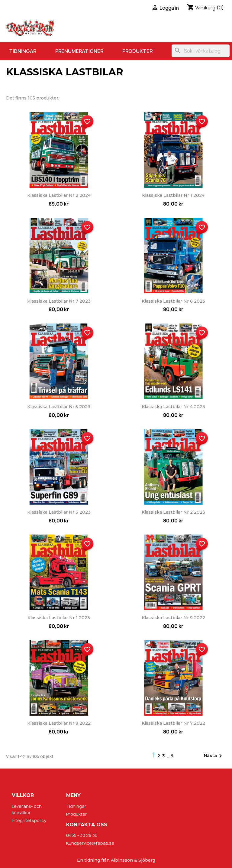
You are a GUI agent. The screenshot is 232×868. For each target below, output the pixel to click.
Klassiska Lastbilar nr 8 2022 (59, 723)
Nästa (214, 756)
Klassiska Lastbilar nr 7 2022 (173, 723)
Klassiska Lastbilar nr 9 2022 (173, 618)
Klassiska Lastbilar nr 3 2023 (59, 512)
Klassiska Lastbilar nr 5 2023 (59, 407)
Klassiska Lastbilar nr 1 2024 (173, 195)
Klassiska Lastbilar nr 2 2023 (173, 512)
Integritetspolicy (29, 820)
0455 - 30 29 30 (82, 835)
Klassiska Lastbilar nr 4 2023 (173, 407)
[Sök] (201, 51)
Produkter (137, 51)
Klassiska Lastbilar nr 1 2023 (59, 618)
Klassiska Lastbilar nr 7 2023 (59, 301)
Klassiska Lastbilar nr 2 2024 (59, 195)
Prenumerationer (79, 51)
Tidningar (23, 51)
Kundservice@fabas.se (90, 843)
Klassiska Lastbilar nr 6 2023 (173, 301)
